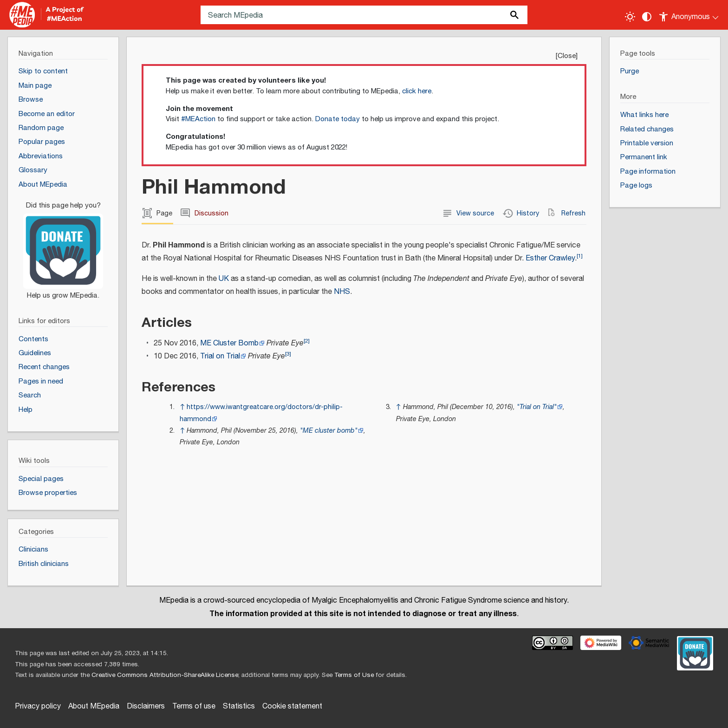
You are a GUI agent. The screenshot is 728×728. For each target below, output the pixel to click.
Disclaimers (146, 706)
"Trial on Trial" (537, 407)
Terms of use (194, 706)
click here (417, 91)
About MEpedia (94, 706)
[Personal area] (689, 15)
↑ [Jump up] (182, 407)
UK (224, 279)
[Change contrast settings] (647, 17)
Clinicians (33, 549)
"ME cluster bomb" (329, 431)
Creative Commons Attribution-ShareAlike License (165, 675)
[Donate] (63, 247)
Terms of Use (354, 675)
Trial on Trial (220, 356)
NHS (342, 292)
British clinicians (44, 564)
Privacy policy (38, 706)
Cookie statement (292, 706)
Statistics (239, 706)
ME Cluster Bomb (229, 343)
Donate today (338, 119)
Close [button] (567, 56)
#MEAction (198, 119)
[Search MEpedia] (364, 15)
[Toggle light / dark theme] (630, 17)
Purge (630, 71)
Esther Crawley (550, 258)
